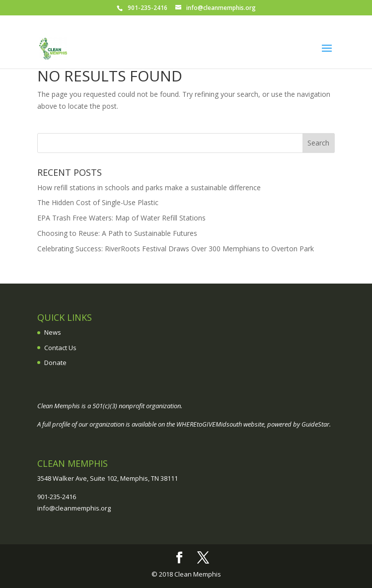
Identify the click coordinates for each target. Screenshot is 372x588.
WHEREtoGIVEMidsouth (209, 424)
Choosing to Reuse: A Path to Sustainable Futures (117, 233)
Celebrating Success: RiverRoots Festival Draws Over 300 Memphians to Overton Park (176, 249)
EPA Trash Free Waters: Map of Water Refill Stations (121, 218)
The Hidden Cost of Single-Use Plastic (98, 202)
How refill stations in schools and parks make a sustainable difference (149, 187)
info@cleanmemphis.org (74, 508)
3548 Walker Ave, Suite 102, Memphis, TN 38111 (108, 478)
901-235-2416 (57, 497)
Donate (55, 363)
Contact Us (60, 348)
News (53, 332)
